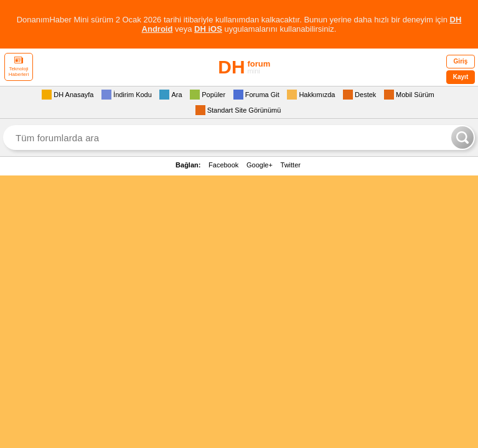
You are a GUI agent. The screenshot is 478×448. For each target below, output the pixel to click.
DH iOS (208, 29)
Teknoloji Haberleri (19, 67)
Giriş (461, 61)
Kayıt (461, 77)
